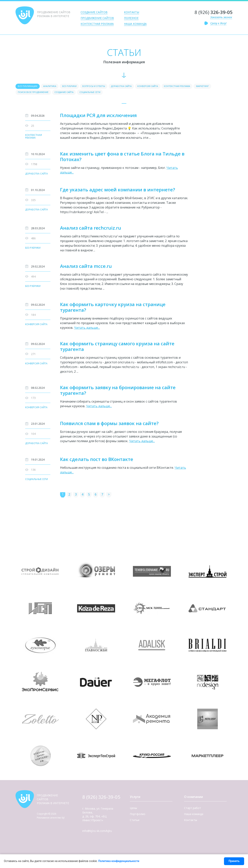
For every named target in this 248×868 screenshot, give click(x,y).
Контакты (132, 12)
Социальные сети (121, 93)
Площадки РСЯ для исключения (98, 116)
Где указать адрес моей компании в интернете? (118, 191)
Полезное (131, 18)
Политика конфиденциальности (119, 861)
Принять (234, 861)
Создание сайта (91, 93)
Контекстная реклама (97, 24)
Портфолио (138, 816)
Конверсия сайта (165, 86)
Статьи (135, 822)
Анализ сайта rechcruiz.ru (91, 229)
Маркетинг (25, 93)
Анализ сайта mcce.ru (86, 267)
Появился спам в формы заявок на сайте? (109, 425)
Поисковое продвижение (56, 93)
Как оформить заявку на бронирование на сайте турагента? (118, 391)
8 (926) (214, 12)
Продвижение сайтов (97, 18)
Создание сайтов (94, 12)
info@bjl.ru (89, 833)
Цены (133, 810)
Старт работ (192, 810)
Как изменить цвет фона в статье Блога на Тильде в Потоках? (122, 158)
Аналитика (54, 86)
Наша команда (135, 24)
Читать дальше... (87, 329)
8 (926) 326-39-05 (101, 799)
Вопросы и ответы (104, 86)
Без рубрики (76, 86)
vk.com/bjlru (104, 833)
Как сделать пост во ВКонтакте (97, 460)
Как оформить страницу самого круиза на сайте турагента (117, 348)
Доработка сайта (135, 86)
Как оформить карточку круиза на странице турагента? (113, 308)
